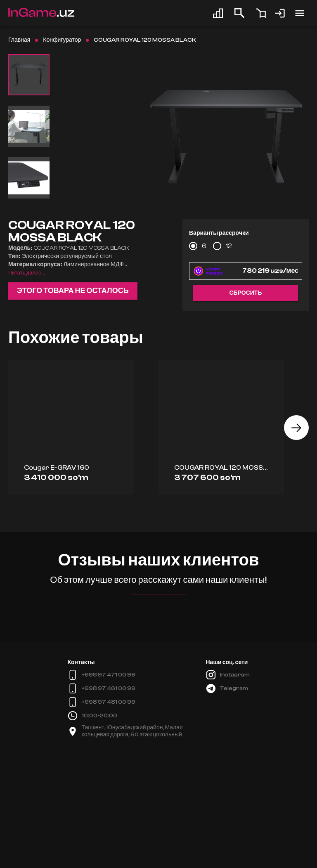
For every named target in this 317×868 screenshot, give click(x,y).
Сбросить (245, 293)
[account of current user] (300, 13)
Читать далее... (27, 273)
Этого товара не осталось (73, 291)
